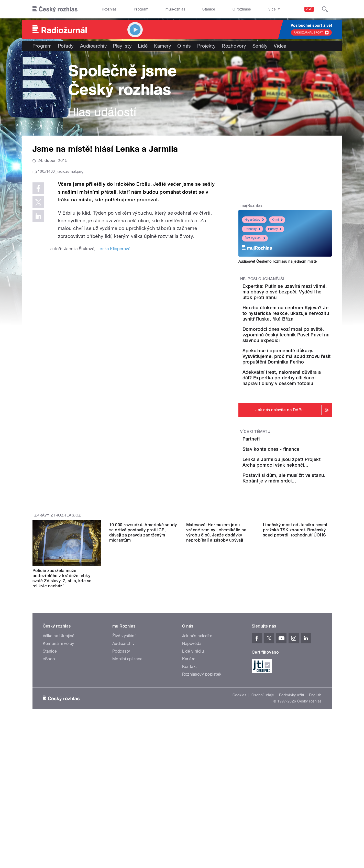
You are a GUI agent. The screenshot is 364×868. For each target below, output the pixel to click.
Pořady (66, 46)
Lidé (143, 46)
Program (141, 9)
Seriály (260, 46)
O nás (184, 46)
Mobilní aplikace (128, 739)
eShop (49, 739)
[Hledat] (325, 9)
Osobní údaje (263, 775)
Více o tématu (255, 471)
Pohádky (252, 229)
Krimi (277, 220)
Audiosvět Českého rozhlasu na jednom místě (278, 261)
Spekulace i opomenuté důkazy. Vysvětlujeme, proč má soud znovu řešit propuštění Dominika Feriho (301, 384)
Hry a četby (254, 220)
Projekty (207, 46)
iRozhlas (109, 9)
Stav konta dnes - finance (300, 501)
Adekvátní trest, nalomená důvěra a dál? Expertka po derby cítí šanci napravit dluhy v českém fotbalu (300, 414)
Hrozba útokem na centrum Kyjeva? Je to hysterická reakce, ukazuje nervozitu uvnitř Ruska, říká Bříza (301, 325)
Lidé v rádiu (193, 731)
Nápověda (192, 724)
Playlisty (122, 46)
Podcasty (121, 731)
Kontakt (190, 747)
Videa (280, 46)
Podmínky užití (292, 775)
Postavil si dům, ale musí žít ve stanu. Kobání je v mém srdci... (299, 553)
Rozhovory (234, 46)
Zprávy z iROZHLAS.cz (58, 595)
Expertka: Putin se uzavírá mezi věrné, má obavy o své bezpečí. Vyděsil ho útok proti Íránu (300, 295)
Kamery (162, 46)
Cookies (239, 775)
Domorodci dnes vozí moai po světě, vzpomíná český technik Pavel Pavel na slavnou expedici (301, 354)
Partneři (280, 478)
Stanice (209, 9)
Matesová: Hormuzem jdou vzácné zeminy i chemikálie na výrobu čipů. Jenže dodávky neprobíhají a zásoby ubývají (216, 658)
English (315, 775)
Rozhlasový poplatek (202, 754)
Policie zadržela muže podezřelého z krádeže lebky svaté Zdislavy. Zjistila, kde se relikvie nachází (62, 658)
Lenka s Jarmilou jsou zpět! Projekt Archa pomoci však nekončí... (297, 530)
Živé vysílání (255, 238)
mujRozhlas (175, 9)
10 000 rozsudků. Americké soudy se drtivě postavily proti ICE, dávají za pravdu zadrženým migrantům (143, 658)
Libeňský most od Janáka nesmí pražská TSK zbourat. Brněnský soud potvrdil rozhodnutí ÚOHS (295, 656)
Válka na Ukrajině (59, 716)
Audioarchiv (93, 46)
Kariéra (189, 739)
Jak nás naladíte (197, 716)
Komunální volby (58, 724)
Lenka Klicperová (114, 358)
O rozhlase (242, 9)
